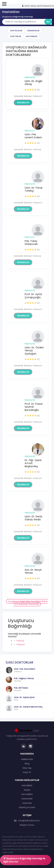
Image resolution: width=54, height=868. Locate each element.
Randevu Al (23, 103)
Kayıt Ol (27, 772)
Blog (27, 764)
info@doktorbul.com (27, 821)
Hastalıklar (16, 31)
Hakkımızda (27, 759)
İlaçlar (27, 790)
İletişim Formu (27, 825)
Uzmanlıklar (33, 31)
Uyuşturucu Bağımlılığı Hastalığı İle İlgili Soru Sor (24, 860)
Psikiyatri (30, 77)
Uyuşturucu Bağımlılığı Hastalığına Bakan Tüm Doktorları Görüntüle (28, 603)
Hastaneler (32, 36)
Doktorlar (16, 36)
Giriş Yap (27, 768)
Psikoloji (30, 131)
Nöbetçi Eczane (27, 807)
